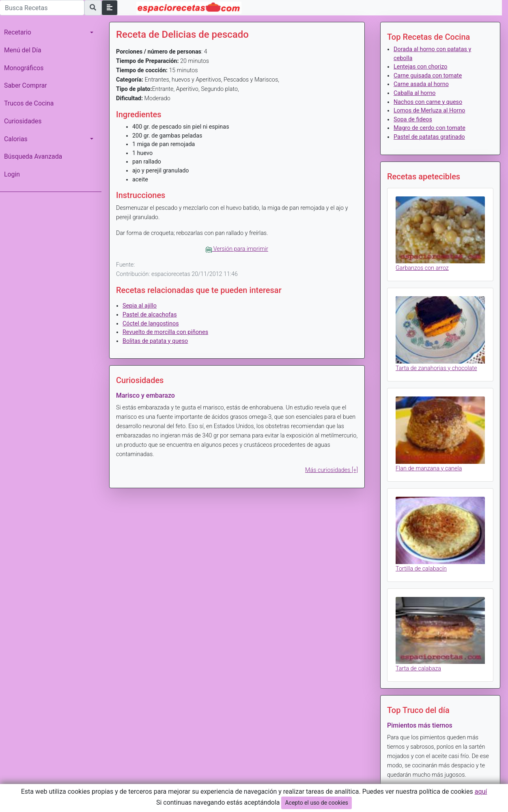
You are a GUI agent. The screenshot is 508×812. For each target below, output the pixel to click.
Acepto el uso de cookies (316, 803)
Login (12, 174)
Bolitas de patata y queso (155, 341)
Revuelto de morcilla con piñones (165, 332)
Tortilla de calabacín (421, 569)
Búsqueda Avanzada (33, 156)
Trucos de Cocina (29, 103)
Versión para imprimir (237, 249)
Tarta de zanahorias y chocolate (436, 368)
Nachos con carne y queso (428, 102)
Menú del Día (23, 50)
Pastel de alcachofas (150, 315)
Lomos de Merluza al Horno (429, 111)
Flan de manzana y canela (429, 468)
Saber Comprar (26, 85)
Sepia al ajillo (140, 306)
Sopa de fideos (413, 120)
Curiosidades (23, 121)
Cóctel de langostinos (151, 324)
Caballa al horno (415, 93)
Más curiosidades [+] (331, 470)
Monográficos (24, 68)
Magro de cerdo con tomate (429, 128)
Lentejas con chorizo (420, 67)
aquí (481, 792)
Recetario (18, 32)
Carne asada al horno (421, 84)
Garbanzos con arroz (422, 268)
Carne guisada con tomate (428, 76)
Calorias (16, 139)
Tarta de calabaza (418, 669)
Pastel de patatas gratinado (429, 137)
